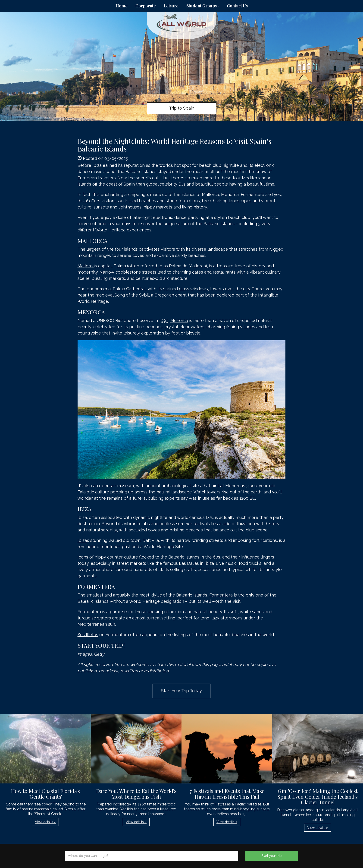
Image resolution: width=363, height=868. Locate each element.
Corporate (146, 6)
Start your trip (272, 856)
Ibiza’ (82, 540)
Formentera (221, 595)
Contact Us (237, 6)
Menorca (179, 320)
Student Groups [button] (203, 6)
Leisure (171, 6)
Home (122, 6)
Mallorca (86, 266)
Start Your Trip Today (181, 691)
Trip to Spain (182, 108)
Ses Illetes (88, 635)
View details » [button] (45, 822)
